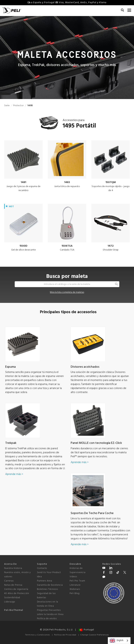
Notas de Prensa (13, 585)
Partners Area (45, 581)
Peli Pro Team (77, 581)
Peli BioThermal (14, 610)
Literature (75, 585)
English (117, 641)
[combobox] (119, 641)
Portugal (86, 630)
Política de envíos (47, 619)
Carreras (9, 581)
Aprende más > (14, 474)
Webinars (75, 589)
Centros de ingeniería (16, 589)
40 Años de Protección (17, 593)
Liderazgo (10, 602)
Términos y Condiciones (38, 635)
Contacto (42, 568)
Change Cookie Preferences (95, 635)
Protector (18, 106)
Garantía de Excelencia (50, 585)
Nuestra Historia (13, 568)
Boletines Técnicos (47, 589)
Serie (7, 106)
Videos (73, 577)
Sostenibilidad (12, 598)
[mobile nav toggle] (129, 10)
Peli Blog (75, 593)
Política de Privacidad (65, 635)
